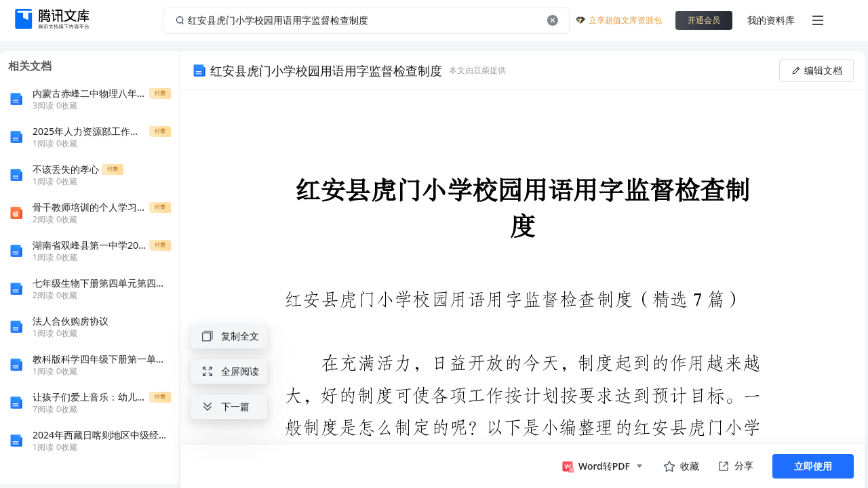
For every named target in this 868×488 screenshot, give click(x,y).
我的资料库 (771, 20)
